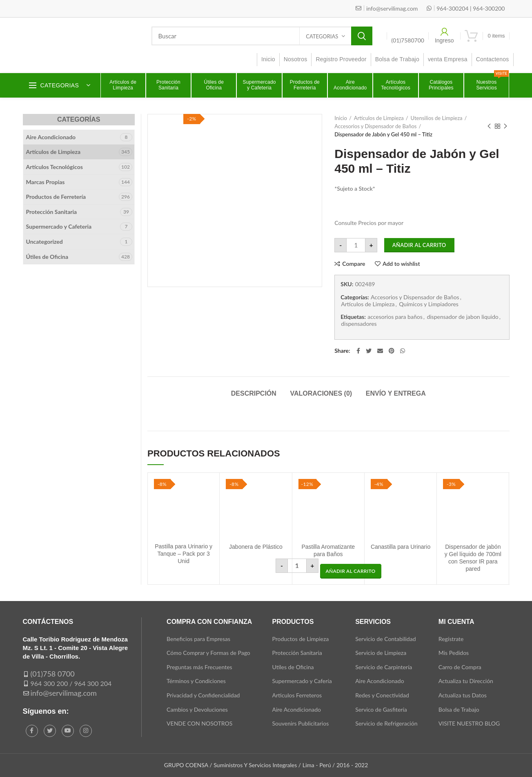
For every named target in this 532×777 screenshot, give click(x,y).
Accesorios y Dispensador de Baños (375, 126)
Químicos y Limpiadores (429, 304)
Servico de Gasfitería (381, 709)
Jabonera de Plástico (256, 547)
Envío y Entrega (396, 393)
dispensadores (359, 324)
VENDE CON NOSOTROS (199, 723)
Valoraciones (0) (321, 393)
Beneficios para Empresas (198, 639)
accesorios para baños (395, 317)
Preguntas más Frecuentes (199, 667)
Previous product (489, 126)
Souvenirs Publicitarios (301, 723)
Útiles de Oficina (47, 257)
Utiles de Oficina (293, 667)
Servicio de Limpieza (381, 653)
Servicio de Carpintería (384, 667)
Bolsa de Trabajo (459, 709)
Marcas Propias (46, 182)
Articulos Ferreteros (297, 695)
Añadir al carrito (419, 245)
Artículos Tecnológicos (55, 167)
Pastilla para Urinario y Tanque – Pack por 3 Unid (184, 554)
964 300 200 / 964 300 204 (71, 683)
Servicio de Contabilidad (385, 639)
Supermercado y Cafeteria (59, 226)
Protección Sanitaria (52, 212)
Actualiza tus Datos (463, 695)
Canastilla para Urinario (401, 547)
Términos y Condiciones (196, 681)
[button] (351, 571)
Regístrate (451, 639)
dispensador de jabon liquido (462, 317)
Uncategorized (45, 242)
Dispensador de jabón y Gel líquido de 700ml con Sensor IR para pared (473, 558)
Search (362, 36)
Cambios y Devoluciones (197, 709)
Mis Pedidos (454, 653)
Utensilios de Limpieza (437, 118)
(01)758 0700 (53, 674)
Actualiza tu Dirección (466, 681)
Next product (505, 126)
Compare (354, 264)
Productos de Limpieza (301, 639)
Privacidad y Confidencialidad (203, 695)
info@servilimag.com (64, 693)
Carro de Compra (460, 667)
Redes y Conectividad (382, 695)
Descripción (254, 393)
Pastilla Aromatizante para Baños (328, 550)
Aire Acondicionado (51, 137)
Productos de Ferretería (56, 197)
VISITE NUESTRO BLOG (469, 723)
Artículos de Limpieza (379, 118)
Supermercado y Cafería (302, 681)
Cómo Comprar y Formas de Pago (208, 653)
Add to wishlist (401, 264)
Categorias (322, 36)
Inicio (341, 118)
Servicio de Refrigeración (386, 723)
